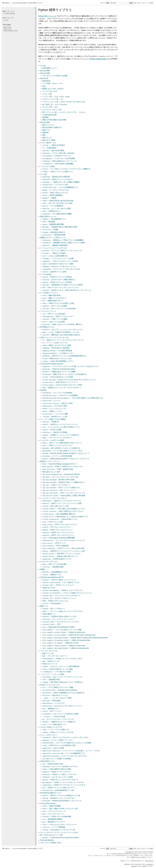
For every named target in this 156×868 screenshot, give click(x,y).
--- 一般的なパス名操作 (54, 253)
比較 (44, 86)
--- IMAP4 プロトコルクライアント (58, 532)
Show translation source (11, 31)
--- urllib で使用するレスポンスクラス (63, 511)
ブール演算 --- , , (52, 83)
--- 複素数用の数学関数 (53, 224)
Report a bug (7, 27)
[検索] (121, 3)
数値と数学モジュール (48, 216)
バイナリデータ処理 (47, 166)
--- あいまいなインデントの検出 (58, 777)
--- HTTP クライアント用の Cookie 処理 (63, 548)
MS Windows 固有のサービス (51, 793)
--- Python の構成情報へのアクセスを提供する (63, 693)
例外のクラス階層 (49, 140)
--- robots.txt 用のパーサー (60, 519)
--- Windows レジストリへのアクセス (59, 798)
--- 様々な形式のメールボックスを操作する (61, 448)
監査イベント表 (48, 653)
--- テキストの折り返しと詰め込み (58, 153)
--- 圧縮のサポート (53, 301)
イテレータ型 (47, 94)
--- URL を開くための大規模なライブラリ (64, 509)
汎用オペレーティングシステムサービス (55, 337)
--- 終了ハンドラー (52, 711)
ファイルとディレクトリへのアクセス (54, 248)
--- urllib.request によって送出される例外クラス (65, 517)
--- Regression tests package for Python (58, 627)
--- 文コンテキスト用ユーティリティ (62, 706)
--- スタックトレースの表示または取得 (60, 714)
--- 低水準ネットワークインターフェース (60, 424)
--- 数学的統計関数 (54, 235)
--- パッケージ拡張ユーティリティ (58, 740)
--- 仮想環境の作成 (51, 679)
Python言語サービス (48, 761)
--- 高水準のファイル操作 (54, 272)
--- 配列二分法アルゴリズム (55, 193)
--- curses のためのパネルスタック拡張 (62, 385)
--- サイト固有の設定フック (54, 724)
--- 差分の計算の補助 (53, 151)
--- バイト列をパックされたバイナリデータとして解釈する (66, 169)
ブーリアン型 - (50, 91)
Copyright (129, 852)
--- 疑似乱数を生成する (54, 232)
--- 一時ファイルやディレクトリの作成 (60, 261)
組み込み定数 (45, 73)
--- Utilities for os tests (60, 643)
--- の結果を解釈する (55, 256)
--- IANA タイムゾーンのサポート (58, 179)
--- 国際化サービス (52, 575)
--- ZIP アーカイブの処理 (55, 306)
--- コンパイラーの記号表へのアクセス (60, 766)
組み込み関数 (45, 71)
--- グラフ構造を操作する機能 (57, 214)
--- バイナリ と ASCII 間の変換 (57, 456)
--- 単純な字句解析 (51, 806)
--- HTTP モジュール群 (53, 522)
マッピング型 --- (50, 107)
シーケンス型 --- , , (56, 96)
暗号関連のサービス (47, 327)
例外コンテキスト (49, 125)
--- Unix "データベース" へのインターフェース (60, 287)
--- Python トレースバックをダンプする (62, 659)
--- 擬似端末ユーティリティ (54, 822)
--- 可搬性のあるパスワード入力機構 (59, 372)
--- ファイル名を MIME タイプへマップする (62, 451)
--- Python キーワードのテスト (57, 772)
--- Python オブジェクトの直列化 (57, 277)
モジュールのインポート (49, 735)
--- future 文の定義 (54, 716)
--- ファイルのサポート (54, 298)
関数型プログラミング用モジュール (53, 238)
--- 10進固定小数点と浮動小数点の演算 (60, 227)
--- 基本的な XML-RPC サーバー (60, 556)
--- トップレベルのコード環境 (57, 698)
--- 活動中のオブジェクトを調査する (59, 722)
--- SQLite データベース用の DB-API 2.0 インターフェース (67, 290)
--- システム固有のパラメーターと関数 (58, 687)
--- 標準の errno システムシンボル (57, 359)
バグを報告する (149, 864)
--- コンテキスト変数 (55, 414)
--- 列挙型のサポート (52, 211)
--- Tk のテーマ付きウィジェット (59, 598)
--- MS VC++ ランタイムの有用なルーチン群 (61, 795)
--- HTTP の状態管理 (55, 546)
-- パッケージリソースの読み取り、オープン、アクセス (71, 751)
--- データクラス (53, 703)
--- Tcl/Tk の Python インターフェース (59, 580)
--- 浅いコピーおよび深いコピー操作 (57, 203)
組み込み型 (44, 78)
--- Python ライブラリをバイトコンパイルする (64, 785)
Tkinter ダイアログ (49, 588)
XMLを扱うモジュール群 (51, 472)
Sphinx (133, 866)
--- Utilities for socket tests (64, 632)
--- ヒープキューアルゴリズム (55, 190)
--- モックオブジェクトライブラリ (61, 622)
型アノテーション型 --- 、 (64, 112)
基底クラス (46, 130)
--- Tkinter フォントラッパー (58, 585)
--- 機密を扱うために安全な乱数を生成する (61, 335)
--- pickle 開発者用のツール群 (58, 790)
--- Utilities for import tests (64, 646)
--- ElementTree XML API (61, 474)
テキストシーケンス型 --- (53, 99)
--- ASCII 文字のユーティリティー (60, 382)
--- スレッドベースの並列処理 (57, 393)
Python (7, 3)
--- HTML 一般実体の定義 (58, 469)
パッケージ (51, 401)
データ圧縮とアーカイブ (49, 293)
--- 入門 (51, 624)
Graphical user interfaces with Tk (52, 577)
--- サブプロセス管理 (55, 406)
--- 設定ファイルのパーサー (58, 316)
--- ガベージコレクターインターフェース (58, 719)
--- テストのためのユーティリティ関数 (62, 630)
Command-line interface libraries (52, 364)
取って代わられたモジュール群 (51, 835)
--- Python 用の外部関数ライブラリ (58, 361)
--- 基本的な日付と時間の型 (56, 177)
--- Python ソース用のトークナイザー (60, 774)
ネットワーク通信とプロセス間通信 (53, 419)
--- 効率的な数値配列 (52, 195)
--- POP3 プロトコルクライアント (58, 530)
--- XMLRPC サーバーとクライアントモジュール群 (63, 551)
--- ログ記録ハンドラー (58, 353)
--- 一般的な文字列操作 (54, 145)
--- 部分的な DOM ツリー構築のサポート (64, 482)
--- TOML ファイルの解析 (55, 319)
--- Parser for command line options (59, 369)
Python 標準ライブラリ (36, 3)
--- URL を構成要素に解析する (59, 514)
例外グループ (47, 138)
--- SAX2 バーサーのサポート (56, 485)
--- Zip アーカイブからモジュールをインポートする (65, 737)
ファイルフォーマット (48, 311)
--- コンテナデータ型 (55, 185)
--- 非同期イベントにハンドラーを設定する (61, 435)
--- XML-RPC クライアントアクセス (61, 554)
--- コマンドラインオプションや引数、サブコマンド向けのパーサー (70, 366)
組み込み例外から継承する (52, 127)
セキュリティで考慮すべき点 (51, 843)
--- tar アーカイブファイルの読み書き (59, 309)
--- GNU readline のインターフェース (59, 161)
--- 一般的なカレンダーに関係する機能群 (61, 182)
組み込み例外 (45, 122)
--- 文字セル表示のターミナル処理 (58, 377)
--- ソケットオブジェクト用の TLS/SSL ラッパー (61, 427)
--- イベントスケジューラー (55, 409)
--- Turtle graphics (52, 603)
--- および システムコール (59, 825)
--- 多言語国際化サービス (55, 572)
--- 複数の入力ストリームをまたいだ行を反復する (64, 374)
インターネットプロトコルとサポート (54, 498)
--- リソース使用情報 (54, 827)
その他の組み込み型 (49, 115)
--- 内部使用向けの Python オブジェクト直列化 (62, 285)
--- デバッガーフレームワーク (55, 656)
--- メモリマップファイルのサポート (57, 438)
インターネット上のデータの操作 (52, 440)
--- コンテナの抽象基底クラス (60, 187)
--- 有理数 (50, 230)
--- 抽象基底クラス (51, 709)
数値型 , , (53, 89)
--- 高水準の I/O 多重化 (55, 432)
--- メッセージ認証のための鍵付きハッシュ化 (61, 332)
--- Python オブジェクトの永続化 (57, 282)
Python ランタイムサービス (50, 685)
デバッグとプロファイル (49, 651)
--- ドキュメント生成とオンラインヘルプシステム (63, 611)
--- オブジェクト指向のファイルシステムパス (62, 251)
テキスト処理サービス (48, 143)
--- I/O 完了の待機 (52, 430)
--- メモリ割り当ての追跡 (57, 672)
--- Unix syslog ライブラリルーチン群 (59, 830)
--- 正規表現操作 (49, 148)
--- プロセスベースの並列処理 (60, 395)
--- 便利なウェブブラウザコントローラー (62, 501)
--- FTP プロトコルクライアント (57, 527)
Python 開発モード (49, 614)
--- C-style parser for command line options (60, 837)
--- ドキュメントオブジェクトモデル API (60, 477)
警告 (44, 135)
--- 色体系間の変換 (53, 567)
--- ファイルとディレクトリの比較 (58, 258)
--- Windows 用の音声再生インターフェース (62, 801)
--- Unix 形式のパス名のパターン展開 (58, 264)
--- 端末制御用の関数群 (52, 819)
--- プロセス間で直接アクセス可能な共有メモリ (73, 398)
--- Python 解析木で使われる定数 (57, 769)
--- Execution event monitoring (60, 690)
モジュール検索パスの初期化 (57, 759)
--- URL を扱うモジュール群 (55, 506)
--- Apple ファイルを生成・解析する (62, 324)
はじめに (43, 66)
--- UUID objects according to (59, 538)
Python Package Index (98, 59)
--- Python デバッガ (51, 661)
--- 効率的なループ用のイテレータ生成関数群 (63, 240)
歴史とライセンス (137, 857)
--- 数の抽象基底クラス (54, 219)
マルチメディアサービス (49, 562)
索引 (152, 3)
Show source (7, 29)
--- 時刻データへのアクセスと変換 (57, 345)
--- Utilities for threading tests (66, 640)
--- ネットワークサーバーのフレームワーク (63, 540)
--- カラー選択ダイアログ (61, 582)
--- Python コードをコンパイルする (58, 732)
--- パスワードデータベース (54, 811)
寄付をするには (149, 861)
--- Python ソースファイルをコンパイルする (63, 782)
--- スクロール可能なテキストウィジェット (67, 593)
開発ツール (44, 606)
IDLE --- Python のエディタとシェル (55, 601)
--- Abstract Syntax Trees (53, 764)
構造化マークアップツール (50, 461)
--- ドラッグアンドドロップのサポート (61, 596)
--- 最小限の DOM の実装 (58, 480)
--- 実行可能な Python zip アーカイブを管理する (62, 682)
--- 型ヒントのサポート (54, 609)
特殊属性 (45, 117)
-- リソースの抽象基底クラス (64, 753)
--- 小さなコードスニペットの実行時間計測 (61, 666)
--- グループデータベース (53, 814)
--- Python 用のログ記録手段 (56, 348)
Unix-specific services (48, 803)
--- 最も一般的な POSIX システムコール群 (60, 809)
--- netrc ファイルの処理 (53, 322)
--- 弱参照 (49, 198)
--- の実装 (53, 748)
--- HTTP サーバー (54, 543)
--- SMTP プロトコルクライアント (58, 535)
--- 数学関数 (49, 222)
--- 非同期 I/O (51, 422)
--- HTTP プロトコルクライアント (60, 525)
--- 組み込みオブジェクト (55, 695)
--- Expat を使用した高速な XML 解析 (64, 495)
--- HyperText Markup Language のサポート (60, 464)
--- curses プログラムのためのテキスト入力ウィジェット (69, 380)
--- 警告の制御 (51, 701)
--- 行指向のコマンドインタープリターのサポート (62, 388)
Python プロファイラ (50, 664)
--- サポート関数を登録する (59, 280)
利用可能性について (49, 68)
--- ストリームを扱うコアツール (55, 343)
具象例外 (45, 132)
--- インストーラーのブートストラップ (62, 677)
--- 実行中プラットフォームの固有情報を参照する (64, 356)
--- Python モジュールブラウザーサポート (60, 780)
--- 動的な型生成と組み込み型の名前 (58, 201)
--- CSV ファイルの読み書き (54, 314)
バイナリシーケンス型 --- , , (64, 102)
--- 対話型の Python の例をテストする (59, 616)
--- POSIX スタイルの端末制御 (57, 816)
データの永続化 (46, 274)
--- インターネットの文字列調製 (59, 158)
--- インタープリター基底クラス (56, 730)
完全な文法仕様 (9, 14)
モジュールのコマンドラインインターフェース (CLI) (59, 832)
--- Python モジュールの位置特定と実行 (59, 745)
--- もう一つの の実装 (57, 209)
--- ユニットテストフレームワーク (58, 619)
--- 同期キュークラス (52, 411)
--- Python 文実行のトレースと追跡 (57, 669)
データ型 (43, 174)
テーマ (106, 3)
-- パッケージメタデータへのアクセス (64, 756)
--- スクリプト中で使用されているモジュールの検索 (67, 743)
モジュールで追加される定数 (55, 76)
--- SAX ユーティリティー (59, 490)
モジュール (146, 3)
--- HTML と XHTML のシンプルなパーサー (63, 467)
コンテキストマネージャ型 (52, 110)
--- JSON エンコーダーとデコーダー (57, 445)
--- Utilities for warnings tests (66, 648)
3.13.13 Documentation (19, 3)
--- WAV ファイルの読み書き (55, 564)
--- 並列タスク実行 (58, 403)
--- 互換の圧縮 (51, 295)
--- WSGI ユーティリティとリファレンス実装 (62, 503)
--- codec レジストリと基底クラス (58, 172)
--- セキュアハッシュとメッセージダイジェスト (63, 330)
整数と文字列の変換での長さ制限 (54, 120)
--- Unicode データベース (57, 156)
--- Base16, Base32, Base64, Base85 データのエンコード (66, 453)
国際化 (43, 569)
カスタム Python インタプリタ (51, 727)
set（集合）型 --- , (55, 104)
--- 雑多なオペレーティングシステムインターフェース (63, 340)
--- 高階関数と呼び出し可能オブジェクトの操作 (64, 243)
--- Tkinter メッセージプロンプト (63, 590)
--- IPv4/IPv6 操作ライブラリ (57, 559)
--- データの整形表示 (53, 206)
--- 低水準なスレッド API (55, 417)
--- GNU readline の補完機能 (58, 164)
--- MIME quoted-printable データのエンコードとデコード (66, 459)
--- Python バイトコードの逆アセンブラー (59, 788)
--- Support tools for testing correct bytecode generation (75, 638)
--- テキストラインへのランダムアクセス (61, 269)
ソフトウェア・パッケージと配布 (52, 674)
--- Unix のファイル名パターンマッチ (59, 266)
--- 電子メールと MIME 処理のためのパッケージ (62, 443)
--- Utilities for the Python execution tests (69, 635)
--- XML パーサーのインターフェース (64, 493)
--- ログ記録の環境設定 (57, 351)
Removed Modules (47, 840)
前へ (136, 3)
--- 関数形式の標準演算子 (55, 245)
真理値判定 (46, 81)
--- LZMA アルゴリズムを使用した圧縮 (58, 303)
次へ (140, 3)
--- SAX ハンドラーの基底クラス (61, 488)
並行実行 (43, 390)
